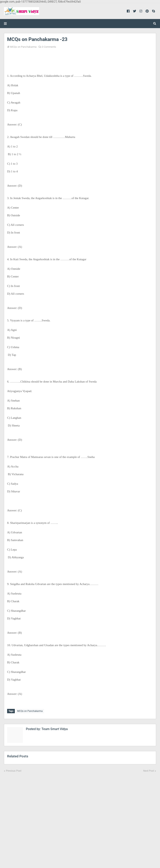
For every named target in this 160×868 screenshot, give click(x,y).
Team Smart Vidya (54, 728)
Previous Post (14, 770)
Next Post (149, 770)
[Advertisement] (80, 817)
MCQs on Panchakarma (23, 47)
